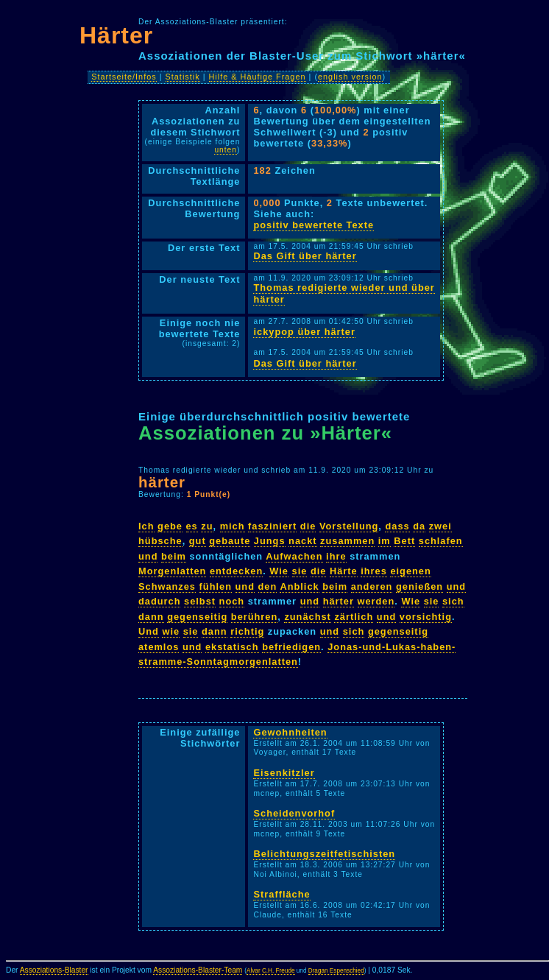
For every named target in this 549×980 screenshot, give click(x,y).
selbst (200, 601)
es (192, 526)
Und (149, 631)
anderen (372, 586)
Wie (279, 571)
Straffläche (281, 894)
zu (207, 526)
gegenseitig (197, 617)
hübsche (160, 541)
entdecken (236, 571)
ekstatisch (232, 647)
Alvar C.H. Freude (271, 971)
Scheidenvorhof (294, 813)
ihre (336, 556)
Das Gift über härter (305, 256)
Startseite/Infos (124, 77)
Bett (404, 541)
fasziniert (272, 526)
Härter (116, 35)
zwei (440, 526)
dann (151, 617)
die (308, 526)
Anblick (299, 586)
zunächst (307, 617)
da (419, 526)
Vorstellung (349, 526)
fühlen (216, 586)
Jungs (270, 541)
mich (233, 526)
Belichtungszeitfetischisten (324, 854)
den (268, 586)
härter (162, 482)
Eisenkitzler (284, 773)
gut (198, 541)
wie (171, 631)
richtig (247, 631)
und (148, 556)
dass (397, 526)
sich (453, 601)
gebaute (230, 541)
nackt (302, 541)
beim (174, 556)
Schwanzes (167, 586)
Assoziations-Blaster (54, 970)
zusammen (347, 541)
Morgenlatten (172, 571)
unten (226, 150)
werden (376, 601)
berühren (254, 617)
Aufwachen (294, 556)
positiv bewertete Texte (314, 225)
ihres (374, 571)
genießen (419, 586)
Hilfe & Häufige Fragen (258, 77)
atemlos (159, 647)
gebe (170, 526)
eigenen (410, 571)
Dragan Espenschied (336, 971)
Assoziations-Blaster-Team (198, 970)
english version (350, 77)
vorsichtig (426, 617)
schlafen (441, 541)
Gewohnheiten (290, 732)
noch (232, 601)
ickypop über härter (304, 332)
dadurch (159, 601)
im (385, 541)
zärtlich (354, 617)
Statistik (183, 77)
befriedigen (291, 647)
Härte (344, 571)
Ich (146, 526)
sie (300, 571)
